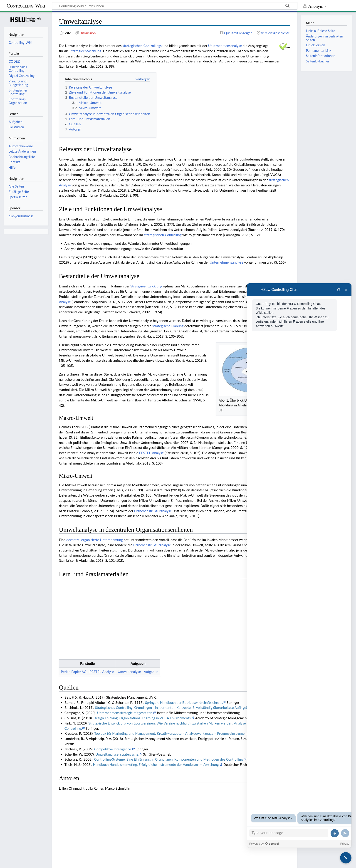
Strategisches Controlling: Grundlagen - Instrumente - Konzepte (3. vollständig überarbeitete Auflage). (172, 630)
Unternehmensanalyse (225, 46)
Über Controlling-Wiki (42, 862)
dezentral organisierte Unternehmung (95, 540)
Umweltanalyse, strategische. (117, 677)
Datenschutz (13, 862)
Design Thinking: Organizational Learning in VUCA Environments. (142, 640)
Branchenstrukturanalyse (153, 511)
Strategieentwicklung (85, 51)
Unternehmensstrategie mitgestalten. (125, 635)
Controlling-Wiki (26, 6)
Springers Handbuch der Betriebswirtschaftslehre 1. (184, 625)
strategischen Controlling (163, 235)
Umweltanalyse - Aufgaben (138, 594)
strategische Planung (168, 326)
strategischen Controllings (142, 46)
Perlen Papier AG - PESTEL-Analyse (87, 594)
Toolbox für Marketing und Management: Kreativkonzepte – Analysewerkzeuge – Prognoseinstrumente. (172, 656)
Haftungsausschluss (77, 862)
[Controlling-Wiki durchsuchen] (175, 6)
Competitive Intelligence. (113, 671)
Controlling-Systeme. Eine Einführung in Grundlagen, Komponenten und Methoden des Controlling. (169, 682)
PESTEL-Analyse (151, 453)
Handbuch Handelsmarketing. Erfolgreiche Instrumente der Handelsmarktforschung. (156, 687)
